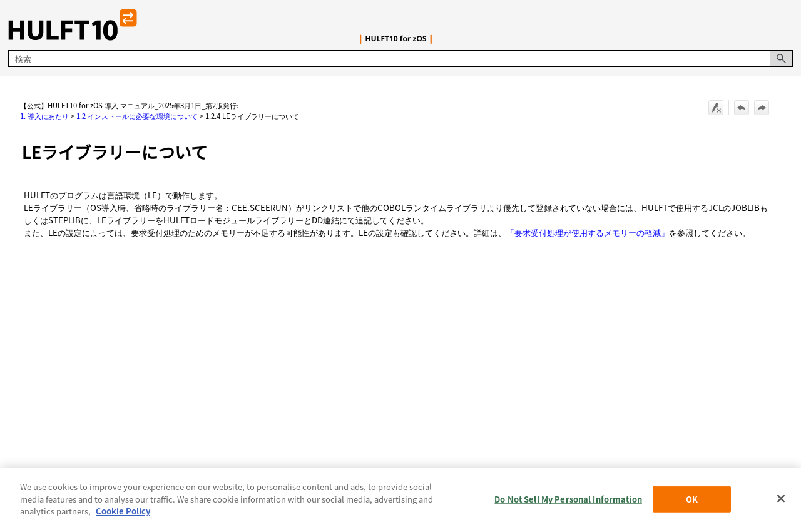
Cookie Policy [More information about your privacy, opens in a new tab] (123, 511)
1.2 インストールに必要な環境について (137, 116)
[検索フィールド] (400, 59)
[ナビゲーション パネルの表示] (786, 25)
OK (692, 499)
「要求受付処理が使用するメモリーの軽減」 (588, 233)
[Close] (781, 499)
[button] (782, 59)
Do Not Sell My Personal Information (568, 499)
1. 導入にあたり (44, 116)
